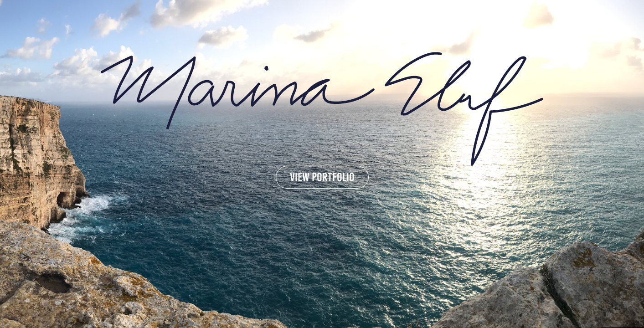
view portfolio (322, 177)
